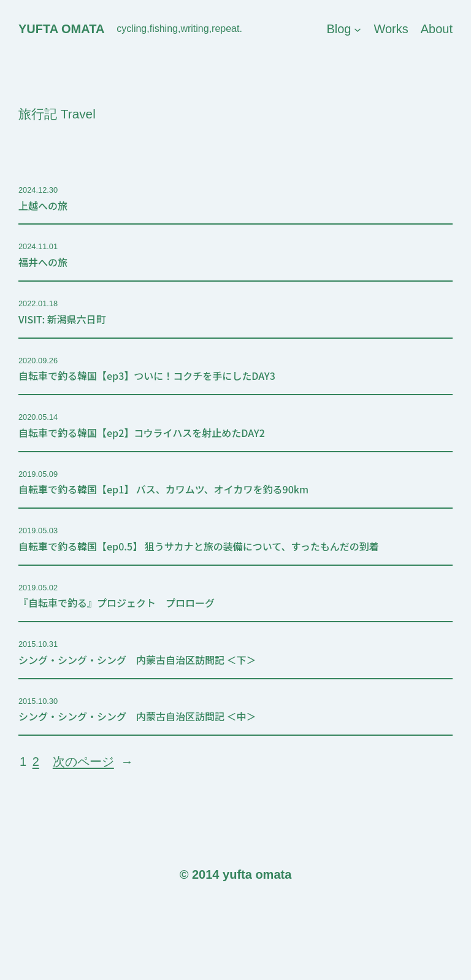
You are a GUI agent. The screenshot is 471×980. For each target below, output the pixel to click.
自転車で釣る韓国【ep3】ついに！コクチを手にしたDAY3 (147, 376)
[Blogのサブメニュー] (358, 29)
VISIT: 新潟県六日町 (62, 319)
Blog (339, 29)
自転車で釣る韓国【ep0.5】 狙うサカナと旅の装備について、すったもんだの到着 (199, 546)
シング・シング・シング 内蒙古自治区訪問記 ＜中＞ (137, 716)
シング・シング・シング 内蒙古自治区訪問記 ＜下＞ (137, 660)
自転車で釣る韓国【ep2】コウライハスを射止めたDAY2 (142, 433)
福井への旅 (43, 262)
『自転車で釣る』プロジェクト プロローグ (117, 603)
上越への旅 (43, 206)
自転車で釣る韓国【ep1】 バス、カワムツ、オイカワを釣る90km (163, 489)
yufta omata (61, 29)
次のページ (93, 762)
